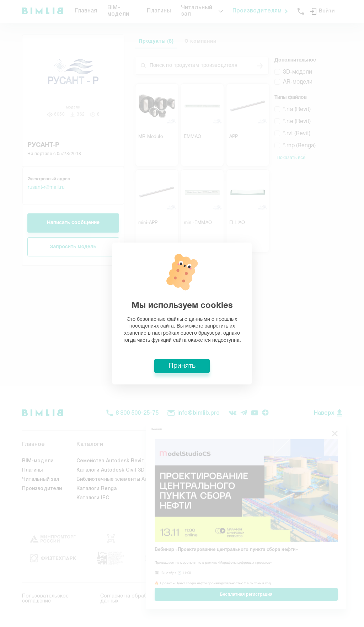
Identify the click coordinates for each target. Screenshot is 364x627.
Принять (182, 366)
